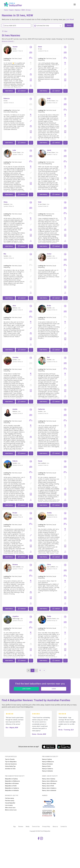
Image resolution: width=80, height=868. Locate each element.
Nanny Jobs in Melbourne (50, 781)
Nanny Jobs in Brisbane (49, 783)
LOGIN (54, 689)
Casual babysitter (10, 803)
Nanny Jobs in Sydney (49, 779)
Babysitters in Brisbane (12, 783)
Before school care (11, 810)
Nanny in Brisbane (47, 764)
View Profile (9, 91)
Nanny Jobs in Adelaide (49, 790)
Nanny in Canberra (48, 769)
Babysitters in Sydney (11, 779)
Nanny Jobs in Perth (48, 786)
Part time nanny (10, 801)
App (15, 827)
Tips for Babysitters (11, 762)
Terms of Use (36, 827)
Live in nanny (9, 805)
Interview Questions (11, 764)
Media (28, 827)
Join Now (70, 19)
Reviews (21, 827)
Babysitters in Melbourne (12, 781)
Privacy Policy (46, 827)
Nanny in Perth (46, 766)
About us (55, 827)
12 (40, 670)
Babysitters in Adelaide (12, 790)
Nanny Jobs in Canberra (49, 788)
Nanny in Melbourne (48, 762)
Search (11, 10)
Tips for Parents (10, 759)
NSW (23, 10)
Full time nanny (10, 798)
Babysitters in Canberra (12, 788)
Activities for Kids (10, 769)
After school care (10, 808)
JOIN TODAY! (26, 689)
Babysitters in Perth (11, 786)
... (36, 670)
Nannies (18, 10)
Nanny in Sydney (47, 759)
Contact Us (64, 827)
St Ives (28, 10)
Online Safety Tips (10, 766)
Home (6, 10)
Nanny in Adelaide (47, 771)
